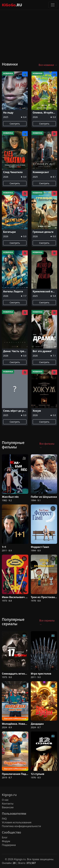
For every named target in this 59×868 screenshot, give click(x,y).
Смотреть (15, 124)
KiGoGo (12, 5)
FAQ (4, 819)
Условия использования (17, 822)
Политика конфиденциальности (21, 826)
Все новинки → (48, 65)
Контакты (8, 804)
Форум (6, 841)
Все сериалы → (47, 622)
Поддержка (9, 845)
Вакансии (8, 807)
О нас (5, 800)
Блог (5, 837)
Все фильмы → (47, 446)
